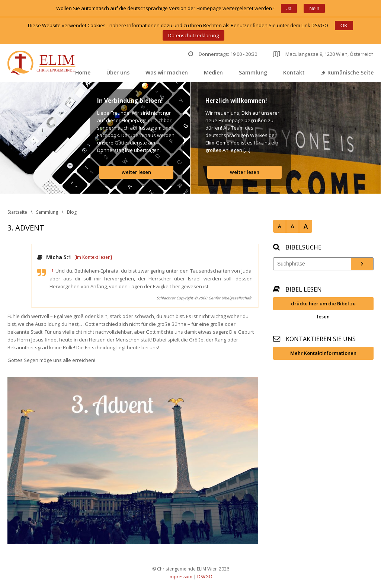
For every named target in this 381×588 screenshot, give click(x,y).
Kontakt (294, 72)
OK (344, 26)
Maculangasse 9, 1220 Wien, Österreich (323, 54)
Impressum (180, 577)
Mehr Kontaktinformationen (323, 353)
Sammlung (253, 72)
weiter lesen (136, 172)
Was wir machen (167, 72)
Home (83, 72)
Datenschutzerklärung (193, 35)
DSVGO (205, 577)
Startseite (17, 212)
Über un (118, 72)
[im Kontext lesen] (93, 257)
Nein (314, 8)
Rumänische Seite (347, 72)
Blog (72, 212)
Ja (289, 8)
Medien (213, 72)
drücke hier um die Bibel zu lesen (323, 305)
